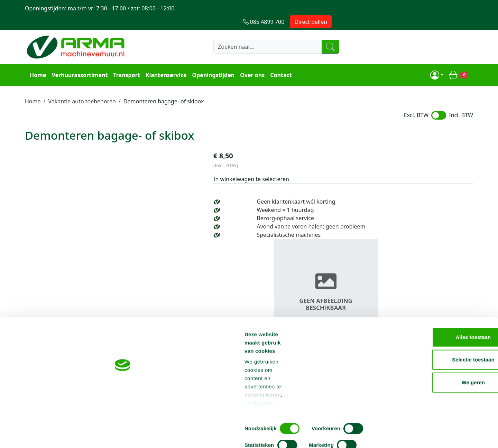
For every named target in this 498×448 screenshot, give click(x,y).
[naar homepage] (77, 34)
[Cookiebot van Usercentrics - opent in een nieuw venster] (45, 435)
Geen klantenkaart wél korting (392, 189)
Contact (279, 61)
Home (36, 61)
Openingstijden (211, 61)
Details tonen (374, 434)
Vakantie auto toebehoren (82, 86)
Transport (124, 61)
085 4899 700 (330, 307)
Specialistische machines (385, 222)
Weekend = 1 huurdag (382, 197)
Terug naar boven (249, 285)
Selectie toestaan (440, 380)
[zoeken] (326, 34)
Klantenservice (164, 61)
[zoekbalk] (257, 34)
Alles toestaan (440, 357)
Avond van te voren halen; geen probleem (407, 214)
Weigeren (440, 403)
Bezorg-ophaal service (382, 206)
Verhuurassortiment (77, 61)
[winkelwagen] (461, 61)
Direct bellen (452, 8)
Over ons (250, 61)
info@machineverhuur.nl (426, 307)
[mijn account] (439, 61)
